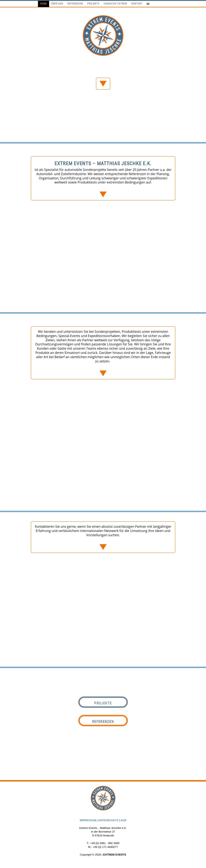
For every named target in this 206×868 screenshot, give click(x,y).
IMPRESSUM (88, 820)
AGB (123, 820)
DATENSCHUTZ (108, 820)
